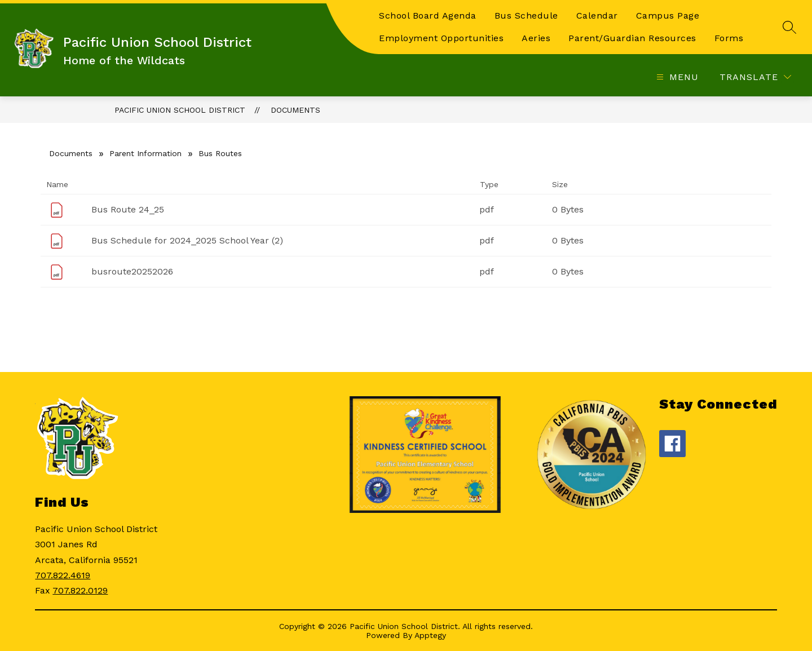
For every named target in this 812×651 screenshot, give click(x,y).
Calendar (597, 15)
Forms (729, 38)
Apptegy (430, 635)
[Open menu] (676, 77)
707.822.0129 (80, 590)
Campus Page (668, 15)
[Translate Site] (755, 77)
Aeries (536, 38)
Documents (295, 110)
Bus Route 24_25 (128, 209)
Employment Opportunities (441, 38)
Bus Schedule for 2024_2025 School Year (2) (187, 240)
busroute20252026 (132, 271)
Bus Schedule (526, 15)
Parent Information (145, 153)
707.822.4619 (63, 575)
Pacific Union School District (180, 110)
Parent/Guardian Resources (632, 38)
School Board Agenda (428, 15)
